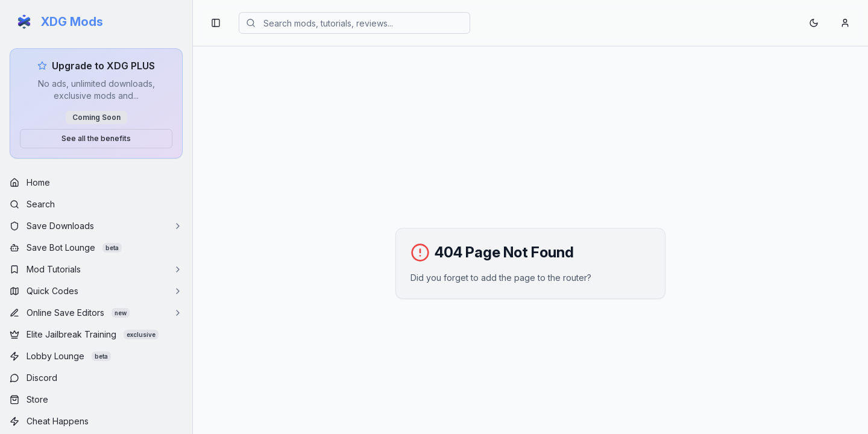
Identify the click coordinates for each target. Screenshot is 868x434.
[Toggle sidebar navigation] (216, 23)
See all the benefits (96, 138)
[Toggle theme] (814, 23)
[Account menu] (845, 23)
